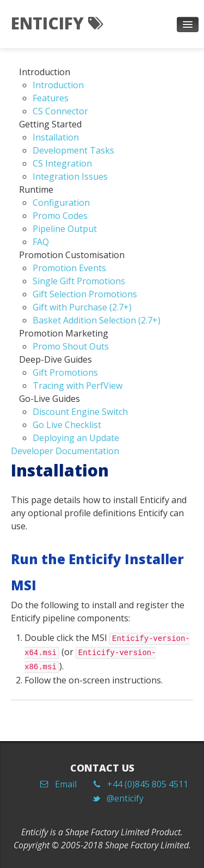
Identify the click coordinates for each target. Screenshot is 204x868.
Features (51, 98)
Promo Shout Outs (71, 346)
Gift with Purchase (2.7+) (82, 307)
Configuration (61, 203)
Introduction (58, 85)
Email (62, 784)
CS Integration (62, 163)
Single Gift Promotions (79, 281)
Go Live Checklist (67, 425)
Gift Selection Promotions (85, 294)
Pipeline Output (65, 229)
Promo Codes (60, 216)
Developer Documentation (65, 451)
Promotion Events (69, 268)
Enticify (57, 23)
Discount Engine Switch (80, 412)
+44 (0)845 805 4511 (145, 784)
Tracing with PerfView (78, 386)
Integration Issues (70, 176)
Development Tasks (73, 150)
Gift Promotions (65, 372)
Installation (56, 137)
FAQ (41, 242)
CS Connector (60, 111)
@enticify (122, 798)
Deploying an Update (76, 438)
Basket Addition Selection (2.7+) (97, 320)
